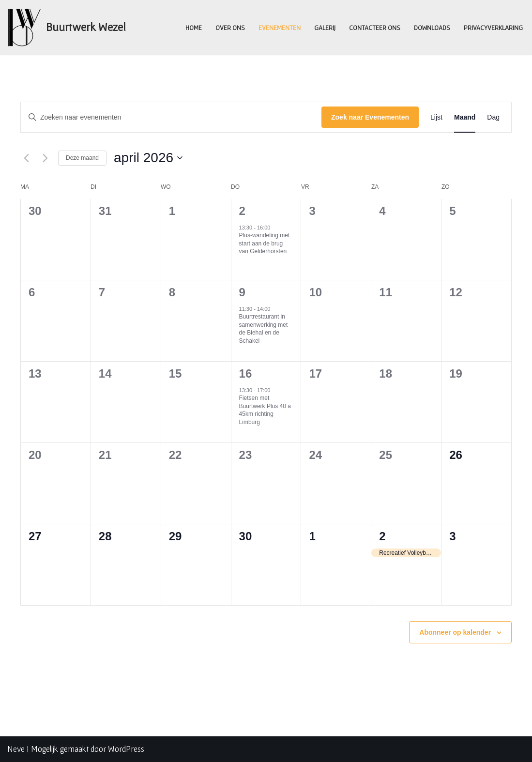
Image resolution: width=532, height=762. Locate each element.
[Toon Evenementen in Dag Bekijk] (493, 117)
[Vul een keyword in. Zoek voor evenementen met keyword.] (171, 117)
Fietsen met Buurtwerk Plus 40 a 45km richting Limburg (265, 410)
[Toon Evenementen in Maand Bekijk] (465, 117)
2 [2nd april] (242, 211)
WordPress (126, 749)
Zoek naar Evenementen (370, 117)
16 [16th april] (246, 373)
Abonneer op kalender (455, 632)
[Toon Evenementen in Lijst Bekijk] (436, 117)
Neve (16, 749)
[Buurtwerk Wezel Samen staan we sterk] (67, 28)
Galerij (324, 27)
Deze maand (82, 158)
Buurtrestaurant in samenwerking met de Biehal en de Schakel (264, 329)
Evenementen (279, 27)
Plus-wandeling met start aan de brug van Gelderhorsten (265, 243)
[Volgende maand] (45, 158)
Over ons (230, 27)
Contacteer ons (374, 27)
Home (193, 27)
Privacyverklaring (493, 27)
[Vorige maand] (26, 158)
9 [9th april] (242, 292)
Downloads (432, 27)
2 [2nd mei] (382, 536)
